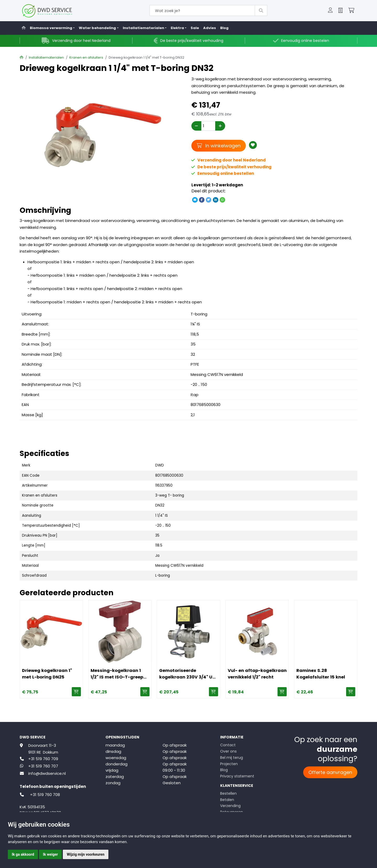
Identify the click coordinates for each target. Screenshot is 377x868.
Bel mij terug (232, 758)
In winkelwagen (219, 146)
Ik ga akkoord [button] (23, 854)
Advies (210, 28)
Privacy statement (237, 776)
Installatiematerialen (46, 57)
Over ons (228, 751)
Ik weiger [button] (50, 854)
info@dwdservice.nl (47, 773)
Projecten (229, 764)
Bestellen (228, 793)
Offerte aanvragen (330, 772)
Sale (195, 28)
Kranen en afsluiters (86, 57)
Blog (224, 28)
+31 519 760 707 (43, 766)
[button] (330, 11)
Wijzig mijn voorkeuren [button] (86, 854)
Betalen (227, 800)
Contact (228, 745)
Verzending (230, 806)
